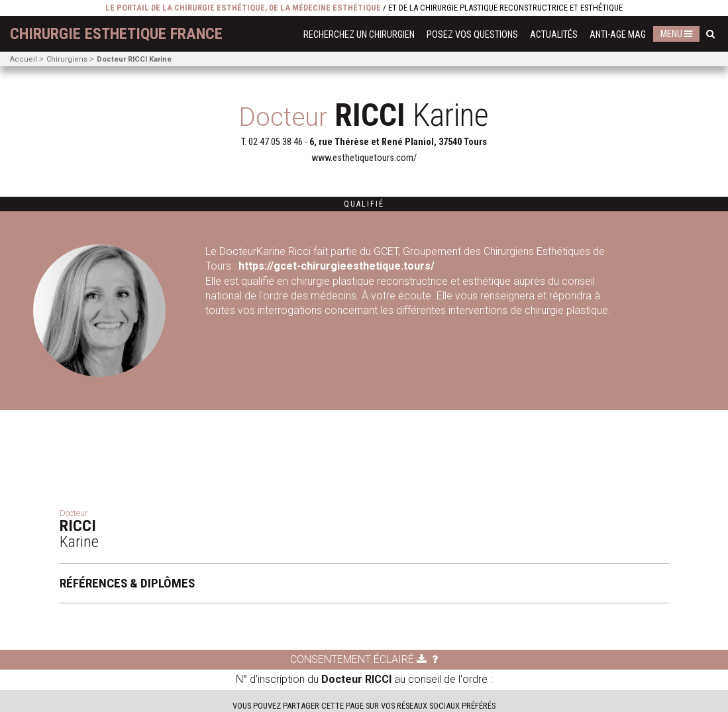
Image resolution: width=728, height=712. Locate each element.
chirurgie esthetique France (116, 34)
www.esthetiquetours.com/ (364, 158)
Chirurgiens (67, 59)
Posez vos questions (472, 35)
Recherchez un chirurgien (359, 35)
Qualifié (364, 204)
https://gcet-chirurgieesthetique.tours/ (338, 266)
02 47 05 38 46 (276, 142)
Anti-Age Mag (618, 35)
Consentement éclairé (358, 659)
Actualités (554, 35)
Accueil (24, 59)
